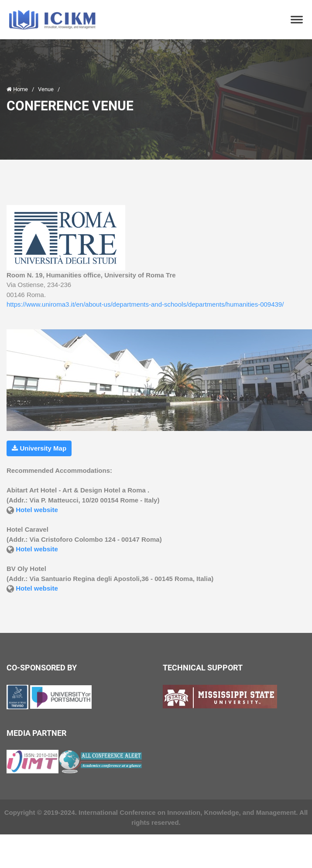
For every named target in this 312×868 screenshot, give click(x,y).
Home (18, 89)
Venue (46, 89)
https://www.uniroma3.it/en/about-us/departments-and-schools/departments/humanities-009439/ (145, 304)
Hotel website (37, 510)
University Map (39, 448)
